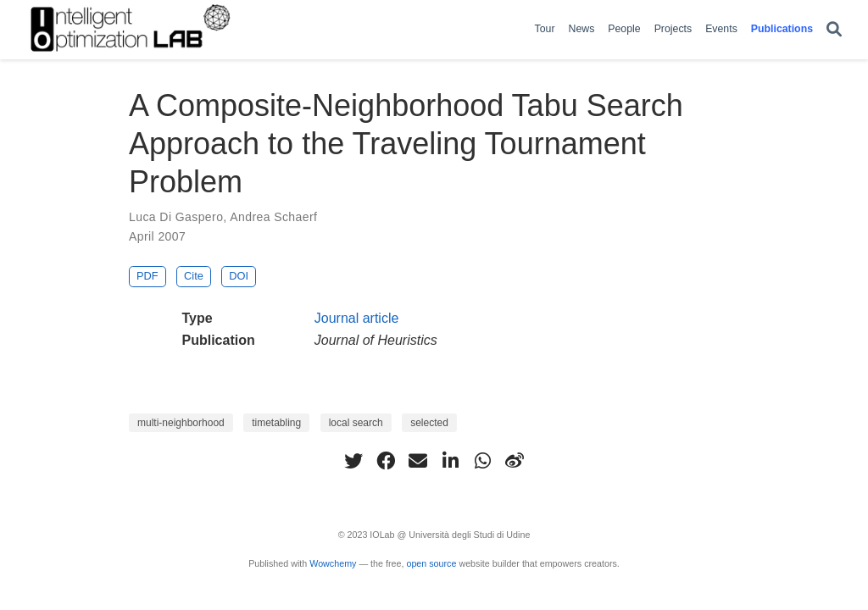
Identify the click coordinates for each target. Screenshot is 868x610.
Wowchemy (333, 563)
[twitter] (353, 461)
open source (431, 563)
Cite (194, 276)
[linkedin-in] (450, 461)
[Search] (834, 30)
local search (356, 423)
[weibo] (515, 461)
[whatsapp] (482, 461)
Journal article (357, 318)
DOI (239, 276)
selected (429, 423)
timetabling (276, 423)
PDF (147, 276)
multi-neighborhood (181, 423)
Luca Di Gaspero (176, 217)
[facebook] (386, 461)
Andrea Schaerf (273, 217)
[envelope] (418, 461)
